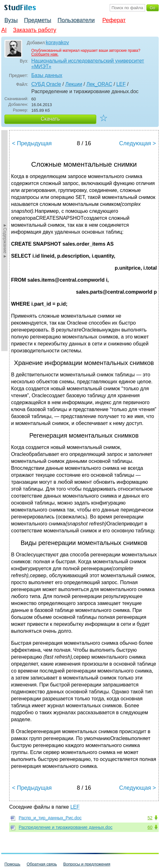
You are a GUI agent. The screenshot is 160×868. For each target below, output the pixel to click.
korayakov (57, 42)
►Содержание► (5, 241)
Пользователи (76, 20)
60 (150, 827)
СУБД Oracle (46, 84)
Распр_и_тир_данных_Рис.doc (50, 818)
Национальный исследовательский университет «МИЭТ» (88, 64)
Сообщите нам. (45, 54)
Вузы (11, 20)
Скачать (50, 119)
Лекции (74, 84)
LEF (121, 84)
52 (150, 818)
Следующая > (138, 143)
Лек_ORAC (99, 84)
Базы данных (47, 75)
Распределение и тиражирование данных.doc (66, 827)
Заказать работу (35, 30)
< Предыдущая (32, 143)
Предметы (38, 20)
